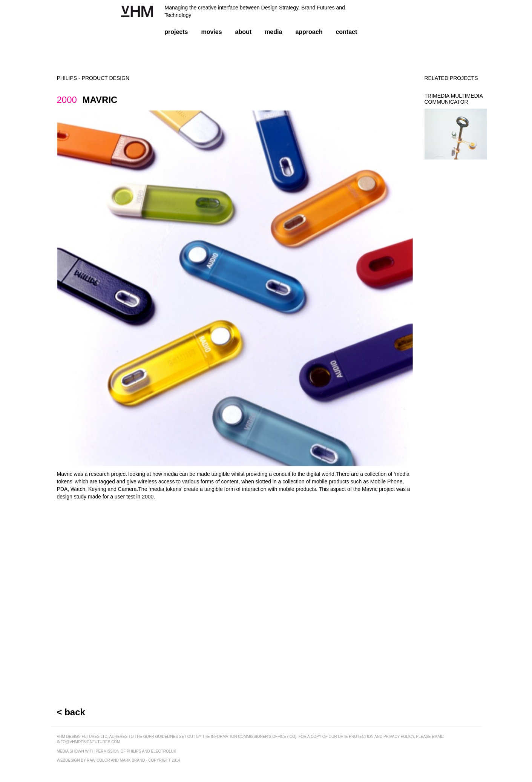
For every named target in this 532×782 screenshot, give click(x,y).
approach (309, 32)
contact (346, 32)
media (273, 32)
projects (176, 32)
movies (211, 32)
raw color (98, 760)
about (244, 32)
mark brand (133, 760)
